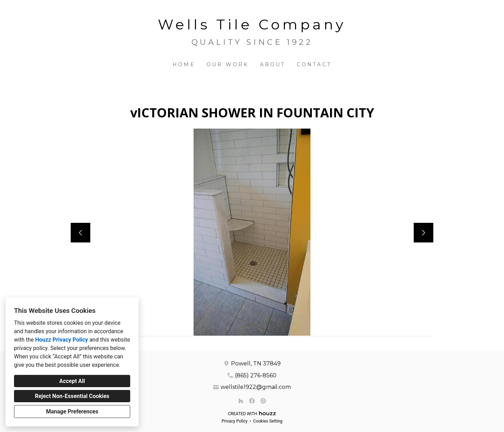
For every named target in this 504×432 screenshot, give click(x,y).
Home (184, 64)
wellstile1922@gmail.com (256, 387)
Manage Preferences (72, 412)
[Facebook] (252, 401)
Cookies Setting (268, 421)
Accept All (72, 381)
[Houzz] (241, 401)
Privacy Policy (234, 421)
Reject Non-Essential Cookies (72, 396)
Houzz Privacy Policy (61, 340)
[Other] (263, 401)
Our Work (228, 64)
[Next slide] (423, 233)
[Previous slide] (80, 233)
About (273, 64)
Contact (314, 64)
